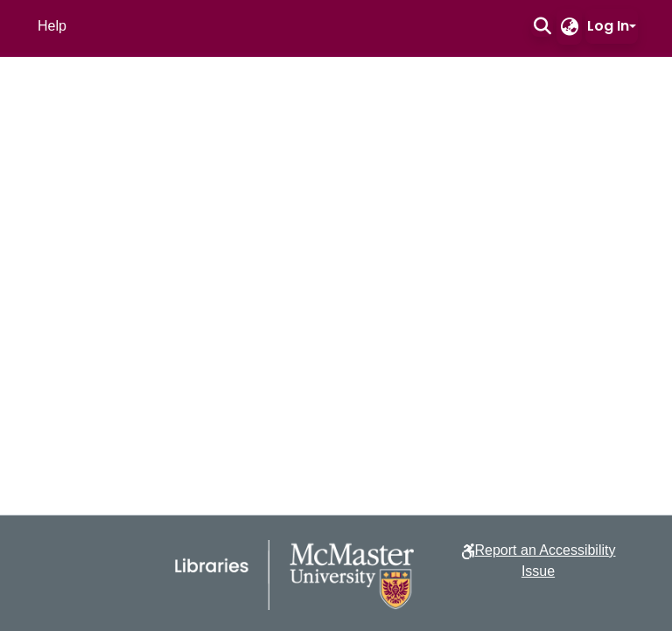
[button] (542, 26)
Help (52, 26)
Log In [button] (608, 26)
